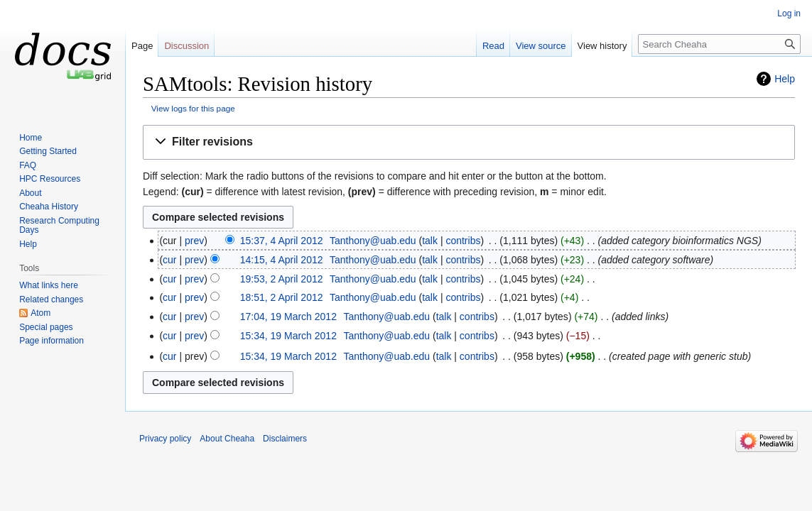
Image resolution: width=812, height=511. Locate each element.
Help (785, 79)
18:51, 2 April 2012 (282, 297)
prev (194, 241)
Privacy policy (165, 439)
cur (169, 260)
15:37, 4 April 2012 (282, 241)
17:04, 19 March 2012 (288, 317)
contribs (463, 241)
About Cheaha (227, 439)
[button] (469, 142)
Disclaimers (285, 439)
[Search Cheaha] (719, 44)
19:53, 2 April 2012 (282, 279)
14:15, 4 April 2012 (282, 260)
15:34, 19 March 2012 (288, 336)
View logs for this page (193, 108)
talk (430, 241)
